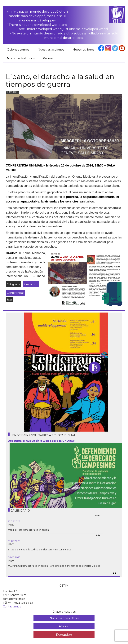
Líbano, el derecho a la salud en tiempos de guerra (60, 80)
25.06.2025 (14, 521)
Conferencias (15, 293)
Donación (64, 635)
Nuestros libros (83, 49)
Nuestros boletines (21, 58)
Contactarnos (12, 606)
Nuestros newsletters (64, 618)
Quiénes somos (18, 49)
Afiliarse (64, 626)
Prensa (48, 58)
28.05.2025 (14, 541)
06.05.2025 (14, 557)
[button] (116, 573)
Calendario (31, 284)
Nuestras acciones (51, 49)
